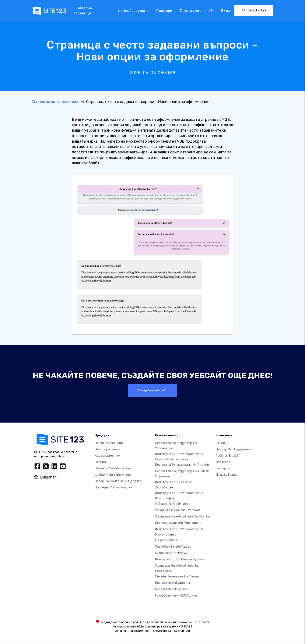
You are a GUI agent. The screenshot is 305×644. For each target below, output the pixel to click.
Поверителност (139, 631)
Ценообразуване (133, 10)
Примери (164, 10)
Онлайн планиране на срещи (177, 577)
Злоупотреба (162, 631)
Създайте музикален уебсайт (178, 510)
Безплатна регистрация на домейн (182, 465)
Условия (120, 631)
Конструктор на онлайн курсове (180, 559)
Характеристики (107, 456)
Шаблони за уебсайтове (113, 475)
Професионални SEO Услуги (176, 596)
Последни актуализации (113, 488)
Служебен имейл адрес (173, 547)
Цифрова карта (167, 540)
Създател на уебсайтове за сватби (183, 517)
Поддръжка (191, 10)
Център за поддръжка (233, 450)
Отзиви (100, 462)
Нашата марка (227, 475)
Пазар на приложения (119, 481)
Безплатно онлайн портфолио (178, 523)
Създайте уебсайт (152, 390)
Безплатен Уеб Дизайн (172, 590)
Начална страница (82, 11)
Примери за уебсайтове (113, 469)
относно (222, 443)
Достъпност (182, 631)
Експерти (223, 469)
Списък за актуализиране (55, 102)
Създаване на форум (171, 553)
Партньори (224, 462)
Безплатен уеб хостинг (173, 583)
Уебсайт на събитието (173, 504)
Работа (228, 456)
